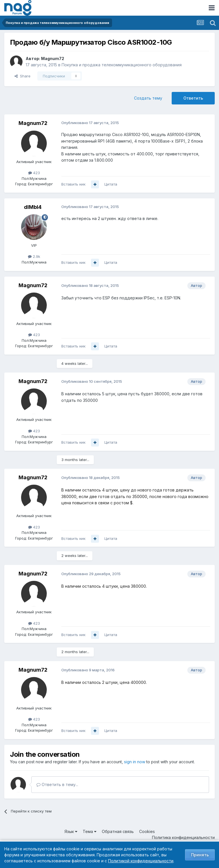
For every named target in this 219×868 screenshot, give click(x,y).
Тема (90, 831)
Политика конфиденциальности (183, 837)
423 (34, 173)
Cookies (147, 831)
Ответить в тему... (57, 784)
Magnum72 (53, 58)
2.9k (34, 256)
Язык (71, 831)
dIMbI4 (33, 207)
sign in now (135, 762)
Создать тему (148, 98)
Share (23, 76)
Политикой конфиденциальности (141, 861)
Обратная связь (118, 831)
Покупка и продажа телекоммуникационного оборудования (122, 65)
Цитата (111, 184)
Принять (200, 855)
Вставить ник (73, 184)
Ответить (193, 98)
